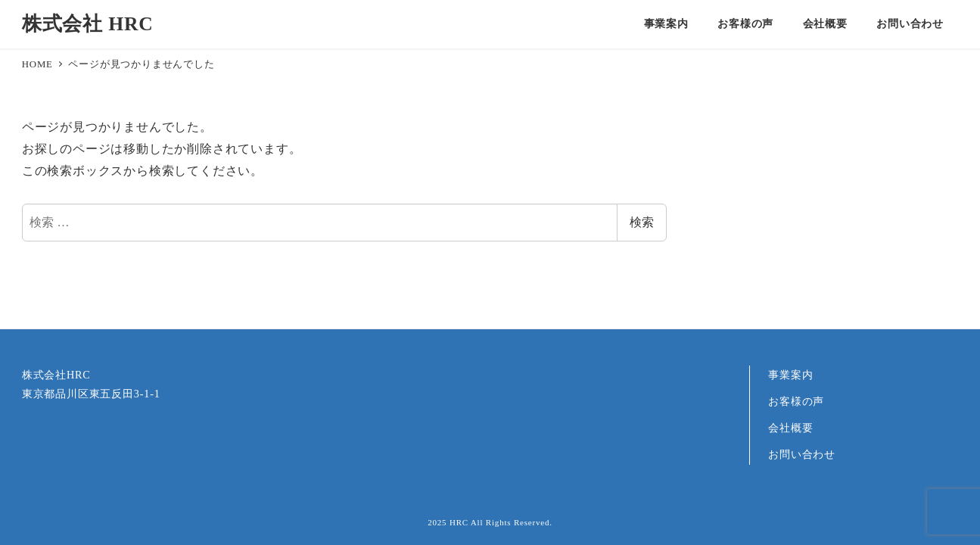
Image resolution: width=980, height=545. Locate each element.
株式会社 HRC (88, 24)
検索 (642, 222)
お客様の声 (796, 401)
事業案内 (790, 375)
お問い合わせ (802, 454)
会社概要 (790, 428)
